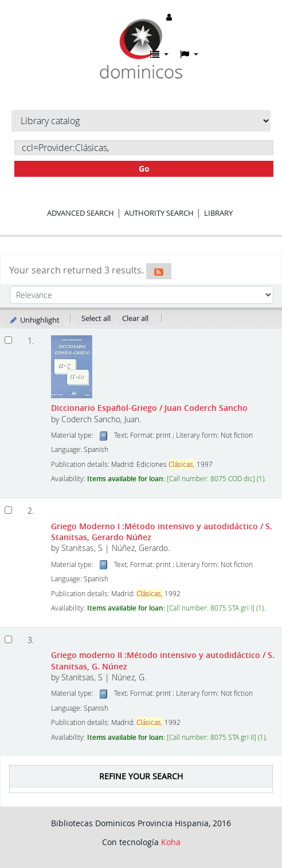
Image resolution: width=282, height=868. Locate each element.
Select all (96, 318)
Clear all (135, 318)
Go (144, 169)
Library (218, 213)
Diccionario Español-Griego (149, 408)
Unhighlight (34, 320)
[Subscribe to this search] (159, 271)
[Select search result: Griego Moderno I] (8, 510)
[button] (159, 54)
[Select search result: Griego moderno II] (8, 639)
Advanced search (81, 213)
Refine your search (141, 776)
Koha (171, 842)
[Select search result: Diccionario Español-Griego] (8, 340)
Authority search (159, 213)
